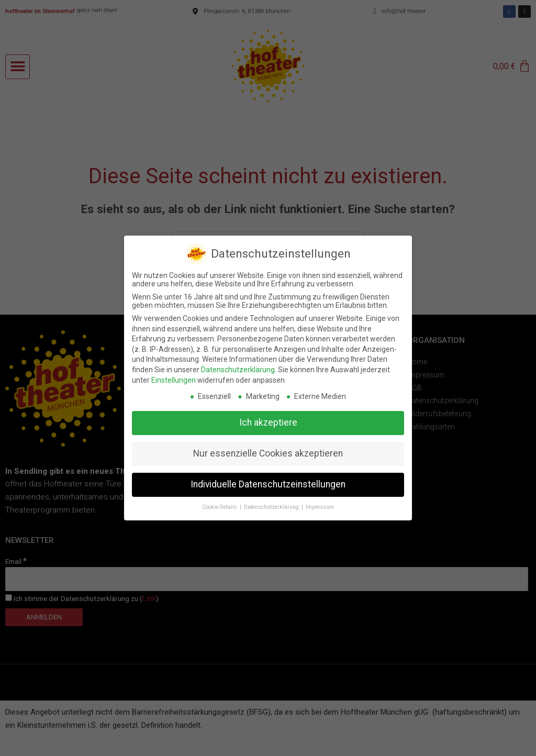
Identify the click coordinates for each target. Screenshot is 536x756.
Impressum (320, 500)
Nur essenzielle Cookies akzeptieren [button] (268, 447)
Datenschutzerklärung (238, 363)
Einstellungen (174, 373)
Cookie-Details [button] (220, 500)
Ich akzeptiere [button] (268, 416)
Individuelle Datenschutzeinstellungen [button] (268, 477)
